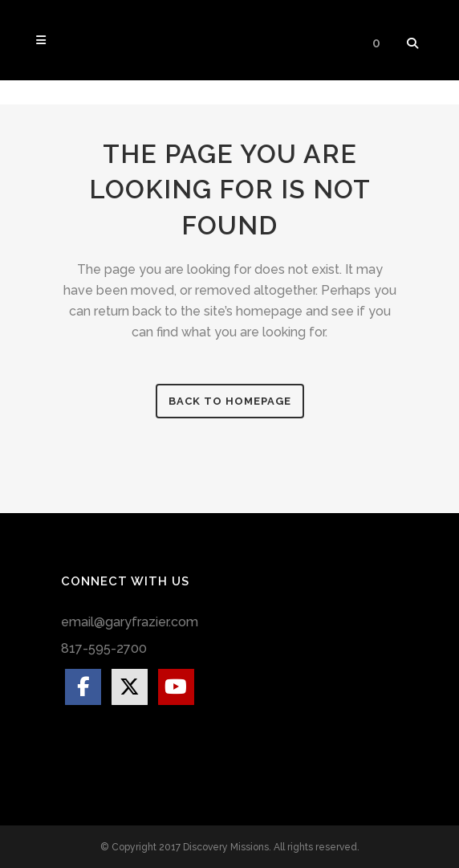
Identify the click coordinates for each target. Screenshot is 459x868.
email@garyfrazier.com (130, 622)
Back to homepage (230, 401)
